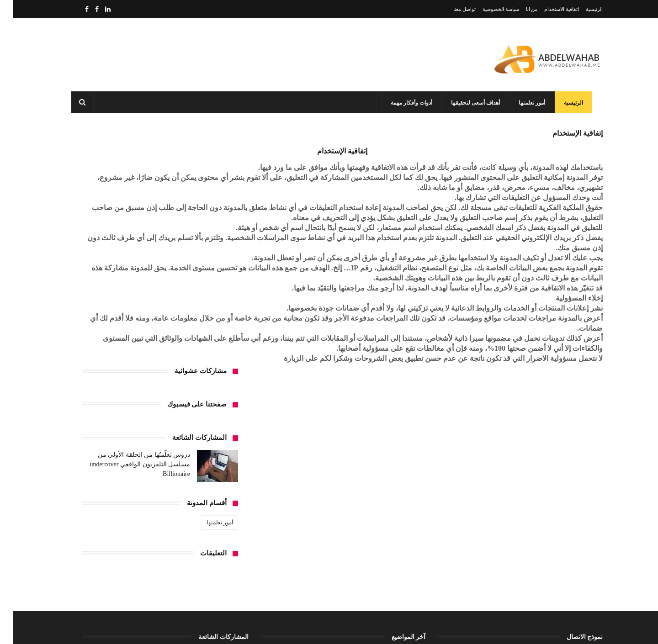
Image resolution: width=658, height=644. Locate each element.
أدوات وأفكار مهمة (409, 103)
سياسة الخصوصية (488, 9)
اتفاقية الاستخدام (548, 9)
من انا (519, 9)
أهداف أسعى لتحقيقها (473, 103)
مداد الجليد (447, 630)
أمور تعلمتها (529, 103)
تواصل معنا (451, 9)
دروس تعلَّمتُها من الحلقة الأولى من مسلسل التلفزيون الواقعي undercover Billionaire (127, 228)
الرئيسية (581, 9)
